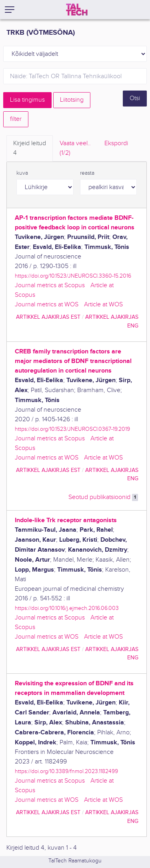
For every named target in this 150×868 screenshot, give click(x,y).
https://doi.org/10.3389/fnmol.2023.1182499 (66, 771)
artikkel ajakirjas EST (48, 317)
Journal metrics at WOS (47, 305)
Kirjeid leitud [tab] (30, 149)
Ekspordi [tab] (116, 143)
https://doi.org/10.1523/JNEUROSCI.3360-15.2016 (73, 276)
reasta (87, 173)
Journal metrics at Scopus (50, 285)
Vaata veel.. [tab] (75, 149)
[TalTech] (77, 10)
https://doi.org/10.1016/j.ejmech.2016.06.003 (67, 608)
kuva (22, 173)
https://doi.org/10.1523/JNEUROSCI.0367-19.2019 (72, 429)
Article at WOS (103, 305)
